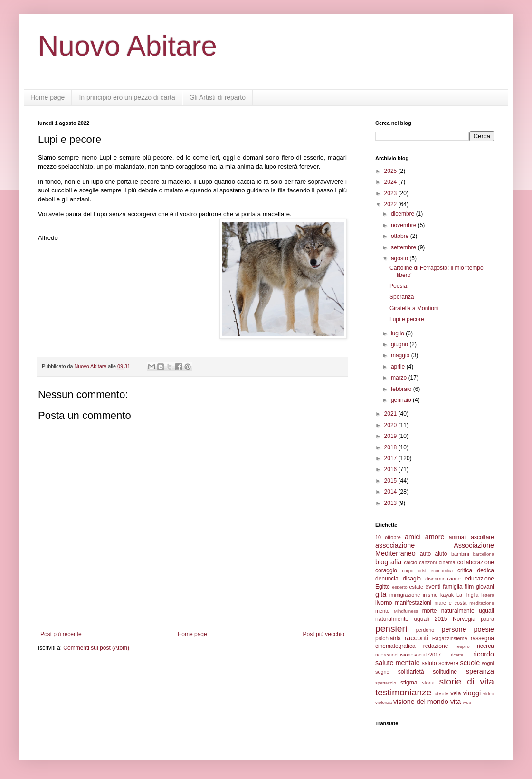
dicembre (404, 214)
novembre (404, 225)
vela (456, 693)
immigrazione (405, 595)
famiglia (452, 587)
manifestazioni (413, 603)
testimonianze (403, 692)
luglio (398, 333)
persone (454, 629)
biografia (388, 562)
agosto (400, 258)
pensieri (391, 629)
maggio (401, 355)
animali (458, 537)
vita (456, 702)
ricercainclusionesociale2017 (408, 655)
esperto (399, 587)
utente (442, 693)
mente (382, 611)
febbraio (402, 389)
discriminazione (443, 579)
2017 (391, 458)
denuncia (387, 579)
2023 (391, 193)
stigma (409, 683)
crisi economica (435, 571)
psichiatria (388, 638)
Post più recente (61, 634)
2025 (391, 171)
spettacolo (386, 683)
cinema (447, 562)
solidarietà (411, 672)
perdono (425, 630)
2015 (391, 481)
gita (381, 594)
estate (416, 587)
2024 (391, 182)
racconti (416, 638)
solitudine (445, 672)
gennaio (402, 400)
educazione (480, 579)
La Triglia (468, 595)
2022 (391, 204)
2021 (391, 414)
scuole (470, 663)
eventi (433, 587)
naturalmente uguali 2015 (411, 619)
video (489, 694)
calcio (410, 562)
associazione (395, 545)
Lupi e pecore (407, 319)
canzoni (428, 562)
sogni (488, 663)
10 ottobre (388, 537)
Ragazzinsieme (450, 638)
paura (487, 619)
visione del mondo (421, 702)
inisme (430, 595)
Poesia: (399, 286)
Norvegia (464, 619)
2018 (391, 447)
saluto (429, 663)
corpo (408, 571)
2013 (391, 503)
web (467, 702)
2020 (391, 425)
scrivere (448, 663)
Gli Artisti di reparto (218, 97)
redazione (436, 646)
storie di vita (466, 681)
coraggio (386, 570)
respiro (462, 646)
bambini (460, 554)
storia (428, 683)
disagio (412, 579)
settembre (404, 247)
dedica (486, 570)
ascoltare (482, 537)
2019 (391, 436)
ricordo (484, 654)
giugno (400, 344)
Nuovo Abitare (128, 46)
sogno (382, 672)
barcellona (484, 554)
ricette (457, 655)
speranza (480, 671)
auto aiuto (434, 554)
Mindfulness (406, 611)
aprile (399, 367)
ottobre (401, 236)
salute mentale (398, 663)
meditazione (482, 603)
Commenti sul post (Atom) (96, 648)
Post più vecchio (324, 634)
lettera (488, 595)
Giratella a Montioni (414, 308)
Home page (47, 97)
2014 (391, 492)
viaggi (472, 693)
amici (413, 537)
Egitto (383, 587)
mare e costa (450, 603)
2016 (391, 469)
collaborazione (476, 562)
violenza (384, 702)
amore (435, 537)
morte (430, 611)
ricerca (485, 646)
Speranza (402, 297)
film (469, 587)
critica (465, 570)
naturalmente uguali (468, 611)
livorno (384, 603)
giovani (485, 587)
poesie (484, 629)
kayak (447, 595)
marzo (400, 378)
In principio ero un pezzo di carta (127, 97)
